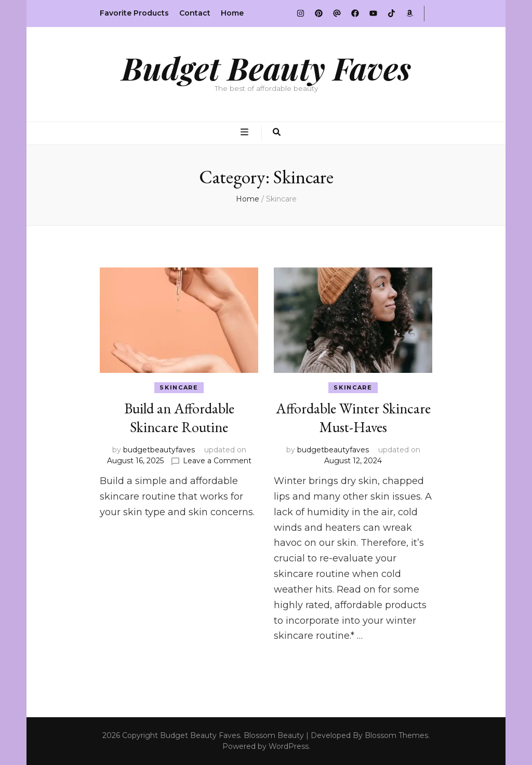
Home (232, 13)
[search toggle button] (277, 133)
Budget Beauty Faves (266, 68)
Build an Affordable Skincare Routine (179, 418)
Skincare (179, 387)
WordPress (289, 746)
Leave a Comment (217, 461)
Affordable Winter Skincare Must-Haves (353, 418)
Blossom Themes (396, 735)
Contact (195, 13)
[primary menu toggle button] (246, 133)
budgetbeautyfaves (159, 450)
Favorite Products (134, 13)
